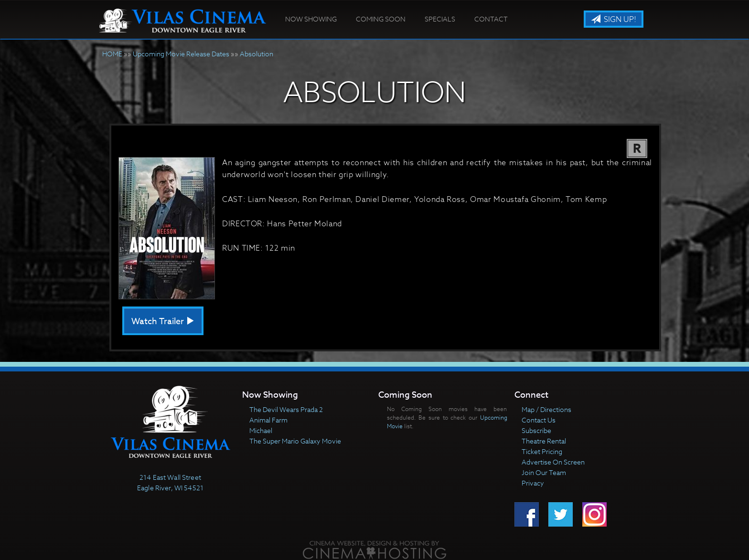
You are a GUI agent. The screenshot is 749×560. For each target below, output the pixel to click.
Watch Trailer (163, 322)
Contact (491, 19)
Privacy (533, 483)
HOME (112, 54)
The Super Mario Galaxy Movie (295, 441)
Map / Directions (546, 409)
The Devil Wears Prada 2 (286, 409)
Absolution (257, 54)
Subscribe (536, 430)
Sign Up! (614, 20)
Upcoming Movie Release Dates (181, 54)
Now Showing (311, 19)
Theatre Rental (544, 441)
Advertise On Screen (553, 462)
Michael (261, 430)
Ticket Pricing (542, 451)
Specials (440, 19)
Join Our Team (544, 472)
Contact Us (539, 420)
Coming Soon (381, 19)
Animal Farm (268, 420)
